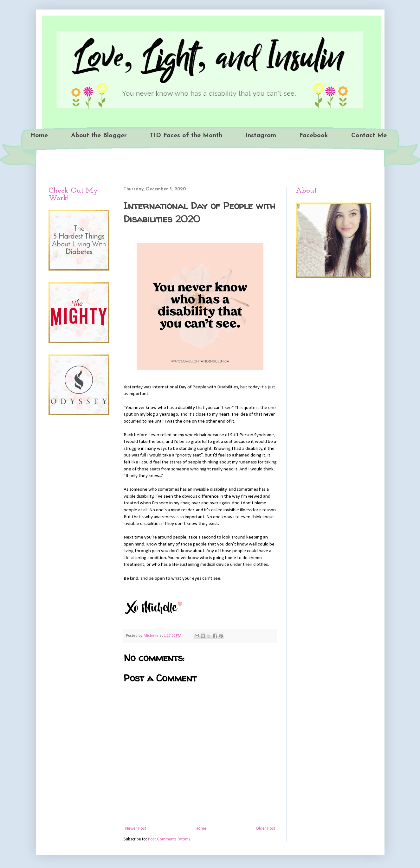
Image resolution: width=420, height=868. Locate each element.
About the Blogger (99, 136)
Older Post (265, 829)
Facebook (314, 136)
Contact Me (369, 136)
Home (39, 136)
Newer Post (136, 829)
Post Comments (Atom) (169, 839)
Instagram (261, 136)
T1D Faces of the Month (186, 136)
